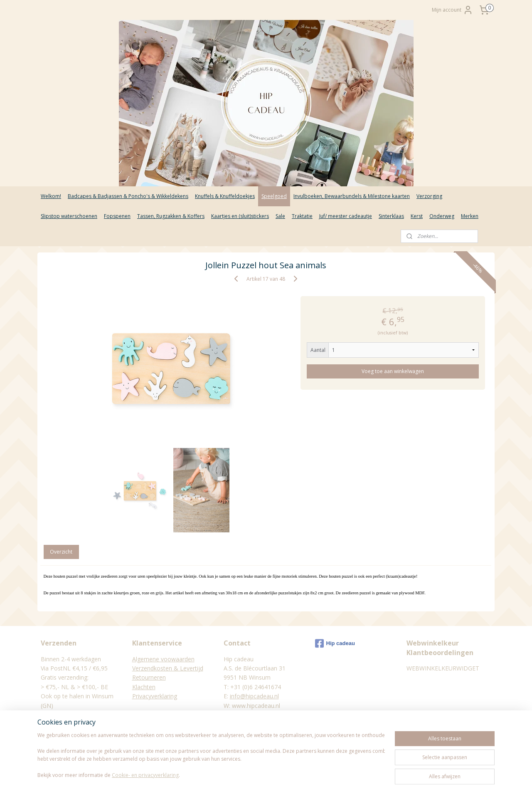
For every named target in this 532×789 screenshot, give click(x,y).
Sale (280, 216)
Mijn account (452, 10)
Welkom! (51, 196)
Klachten (144, 687)
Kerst (417, 216)
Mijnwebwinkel (353, 774)
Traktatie (302, 216)
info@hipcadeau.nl (254, 696)
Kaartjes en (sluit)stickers (240, 216)
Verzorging (429, 196)
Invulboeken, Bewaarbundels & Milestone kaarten (352, 196)
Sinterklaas (391, 216)
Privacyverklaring (155, 696)
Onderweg (442, 216)
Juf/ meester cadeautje (346, 216)
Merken (470, 216)
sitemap (232, 774)
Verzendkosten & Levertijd (168, 668)
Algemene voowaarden (163, 659)
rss (249, 774)
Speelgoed (274, 196)
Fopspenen (117, 216)
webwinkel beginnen (281, 774)
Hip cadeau (335, 643)
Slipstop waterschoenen (69, 216)
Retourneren (149, 677)
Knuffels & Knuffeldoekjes (225, 196)
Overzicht (62, 552)
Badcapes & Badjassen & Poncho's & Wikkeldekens (128, 196)
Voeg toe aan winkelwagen (393, 371)
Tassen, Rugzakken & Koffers (171, 216)
